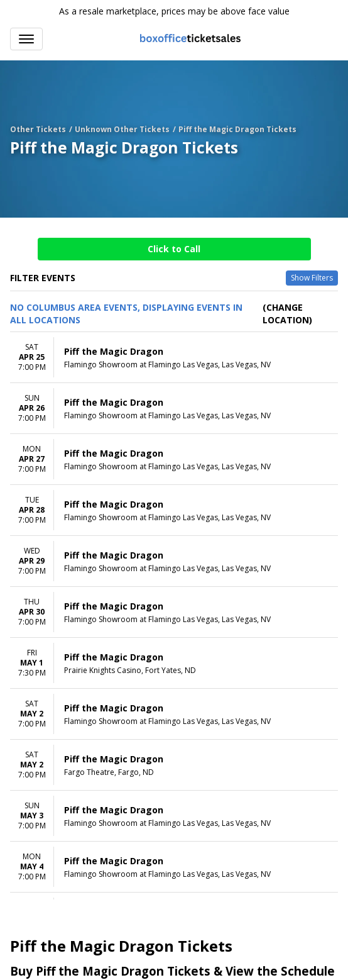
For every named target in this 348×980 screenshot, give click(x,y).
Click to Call (174, 249)
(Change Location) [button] (287, 314)
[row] (174, 358)
